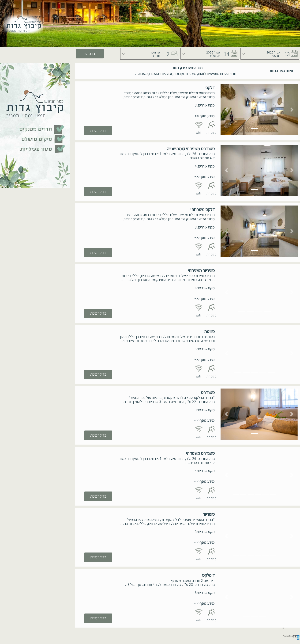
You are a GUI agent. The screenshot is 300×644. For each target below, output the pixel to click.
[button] (226, 109)
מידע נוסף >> (204, 116)
